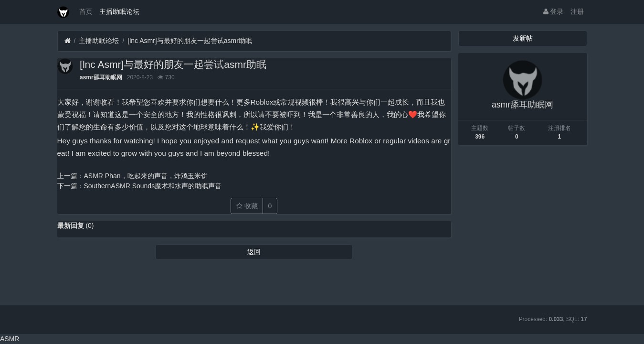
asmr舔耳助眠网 (101, 77)
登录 (554, 11)
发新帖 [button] (523, 38)
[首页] (68, 41)
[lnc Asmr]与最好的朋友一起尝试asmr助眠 (190, 41)
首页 (86, 11)
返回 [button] (254, 252)
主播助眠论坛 (119, 11)
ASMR (10, 339)
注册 (577, 11)
